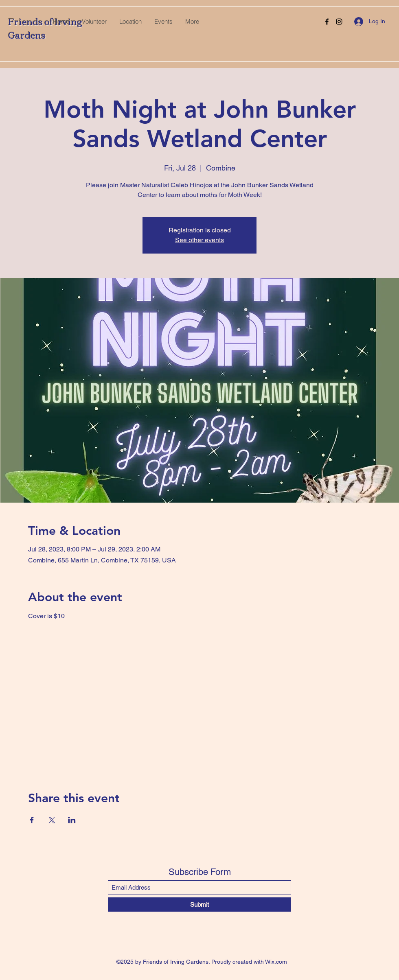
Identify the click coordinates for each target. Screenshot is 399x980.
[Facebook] (327, 22)
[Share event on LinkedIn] (72, 820)
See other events (199, 240)
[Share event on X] (52, 820)
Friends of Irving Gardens (45, 28)
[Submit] (199, 905)
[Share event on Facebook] (32, 820)
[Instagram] (339, 22)
